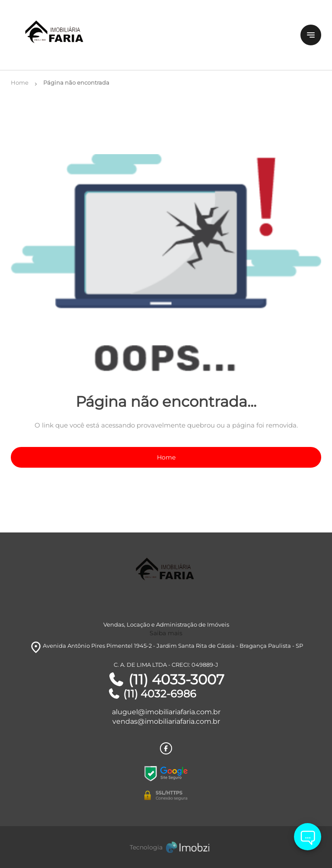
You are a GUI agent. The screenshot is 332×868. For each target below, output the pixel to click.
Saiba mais (166, 633)
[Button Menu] (311, 35)
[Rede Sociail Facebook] (166, 748)
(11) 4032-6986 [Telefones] (152, 694)
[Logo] (62, 35)
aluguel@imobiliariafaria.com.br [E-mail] (166, 712)
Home (166, 457)
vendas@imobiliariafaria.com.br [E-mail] (166, 721)
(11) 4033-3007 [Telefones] (166, 680)
